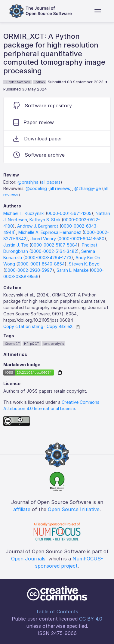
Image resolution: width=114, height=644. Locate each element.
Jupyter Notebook (17, 82)
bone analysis (54, 344)
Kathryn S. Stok (45, 220)
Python (40, 82)
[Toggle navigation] (98, 11)
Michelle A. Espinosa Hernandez (50, 232)
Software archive (39, 155)
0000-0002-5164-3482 (54, 251)
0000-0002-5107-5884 (54, 245)
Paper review (34, 122)
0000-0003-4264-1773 (48, 258)
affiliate (22, 509)
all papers (51, 182)
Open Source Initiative (74, 509)
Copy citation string (23, 326)
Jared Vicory (43, 239)
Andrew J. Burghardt (38, 226)
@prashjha (28, 182)
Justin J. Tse (16, 245)
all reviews (60, 188)
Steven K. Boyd (84, 264)
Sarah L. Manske (72, 270)
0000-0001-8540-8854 (41, 264)
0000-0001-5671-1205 (69, 213)
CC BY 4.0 (91, 619)
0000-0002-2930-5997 (29, 270)
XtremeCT (12, 344)
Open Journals (28, 559)
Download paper (38, 139)
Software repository (43, 106)
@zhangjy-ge (88, 188)
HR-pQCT (32, 344)
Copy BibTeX (60, 326)
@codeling (36, 188)
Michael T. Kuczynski (24, 213)
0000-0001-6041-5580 (82, 239)
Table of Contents (57, 612)
